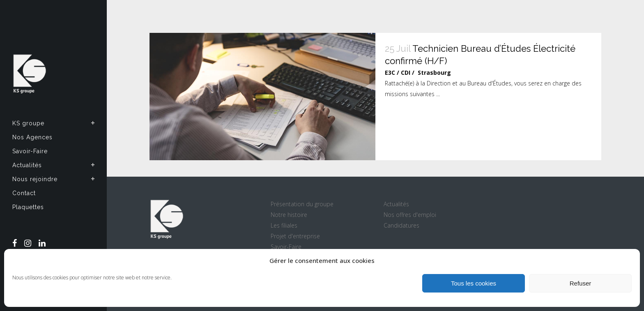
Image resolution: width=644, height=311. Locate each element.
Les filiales (284, 225)
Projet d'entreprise (295, 236)
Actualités (396, 204)
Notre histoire (289, 215)
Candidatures (401, 225)
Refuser (581, 283)
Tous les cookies (474, 283)
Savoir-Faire (286, 247)
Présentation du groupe (302, 204)
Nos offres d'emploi (410, 215)
